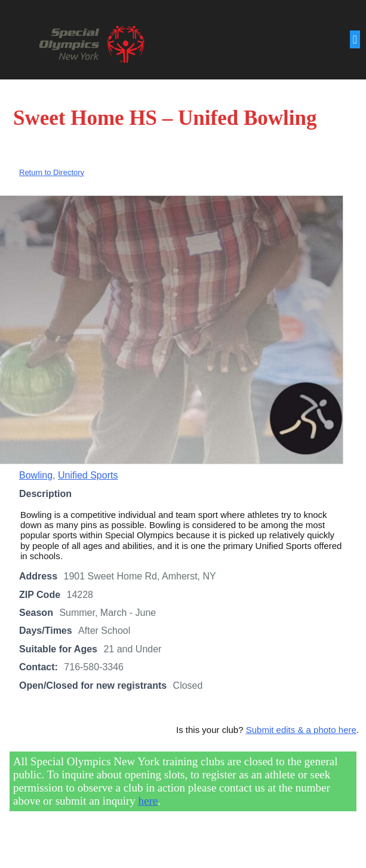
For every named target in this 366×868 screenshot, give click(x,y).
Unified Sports (88, 476)
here (148, 801)
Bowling (36, 476)
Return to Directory (52, 174)
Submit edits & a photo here (301, 731)
